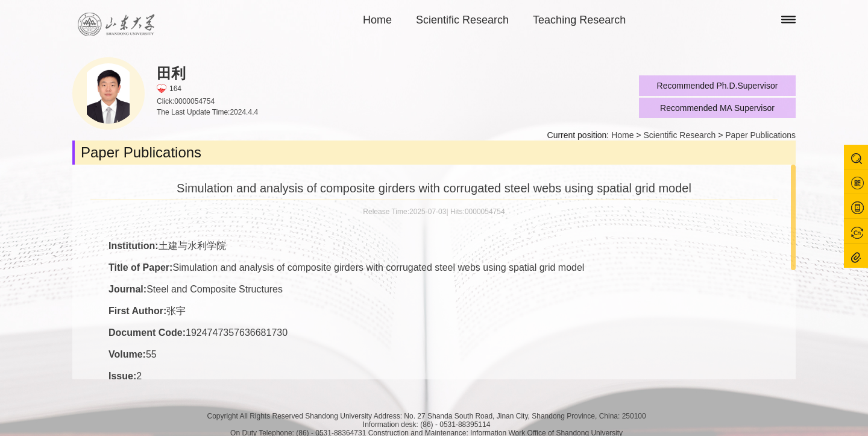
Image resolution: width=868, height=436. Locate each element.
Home (377, 20)
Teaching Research (579, 20)
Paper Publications (760, 135)
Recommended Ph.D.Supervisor (718, 86)
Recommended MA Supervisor (717, 108)
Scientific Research (462, 20)
